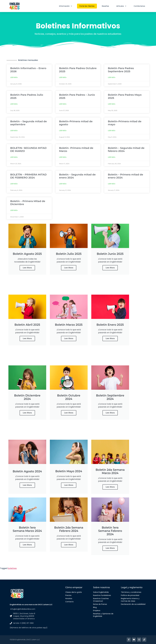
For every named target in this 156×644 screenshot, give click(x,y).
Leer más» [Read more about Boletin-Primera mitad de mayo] (112, 131)
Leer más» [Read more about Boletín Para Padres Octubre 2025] (63, 77)
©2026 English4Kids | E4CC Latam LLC (25, 640)
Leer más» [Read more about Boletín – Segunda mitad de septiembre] (14, 131)
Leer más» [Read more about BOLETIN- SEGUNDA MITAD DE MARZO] (14, 157)
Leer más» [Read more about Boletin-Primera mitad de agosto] (63, 131)
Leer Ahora (27, 268)
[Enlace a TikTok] (144, 640)
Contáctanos (139, 6)
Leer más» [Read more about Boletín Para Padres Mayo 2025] (112, 104)
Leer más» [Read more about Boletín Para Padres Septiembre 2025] (112, 77)
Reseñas (105, 6)
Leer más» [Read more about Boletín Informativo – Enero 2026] (14, 77)
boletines (12, 568)
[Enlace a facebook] (129, 640)
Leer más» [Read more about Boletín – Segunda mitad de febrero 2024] (112, 157)
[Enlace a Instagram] (139, 640)
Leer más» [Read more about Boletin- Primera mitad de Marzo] (63, 157)
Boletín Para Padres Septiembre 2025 (121, 70)
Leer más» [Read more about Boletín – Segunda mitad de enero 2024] (63, 184)
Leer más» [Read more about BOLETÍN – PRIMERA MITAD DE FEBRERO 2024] (14, 184)
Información (66, 6)
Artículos (121, 6)
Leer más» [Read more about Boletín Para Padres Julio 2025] (14, 104)
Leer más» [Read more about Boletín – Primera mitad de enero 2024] (112, 184)
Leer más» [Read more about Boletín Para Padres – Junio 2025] (63, 104)
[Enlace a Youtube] (134, 640)
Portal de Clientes (87, 6)
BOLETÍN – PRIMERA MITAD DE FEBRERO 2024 (28, 176)
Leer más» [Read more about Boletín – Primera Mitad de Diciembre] (14, 210)
